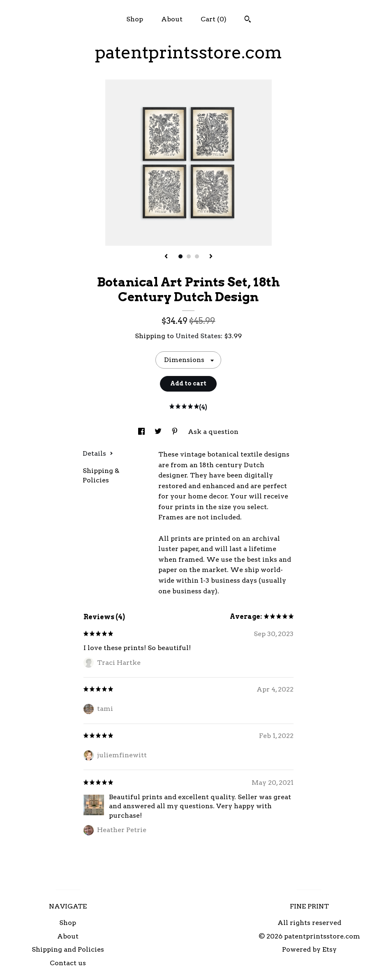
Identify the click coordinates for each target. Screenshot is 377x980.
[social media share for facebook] (142, 432)
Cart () (214, 19)
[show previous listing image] (166, 257)
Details (98, 453)
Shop (135, 19)
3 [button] (197, 256)
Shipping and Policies (68, 949)
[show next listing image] (211, 257)
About (172, 19)
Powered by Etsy (309, 949)
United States (198, 336)
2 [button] (189, 256)
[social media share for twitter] (159, 432)
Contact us (68, 963)
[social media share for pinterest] (176, 432)
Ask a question (213, 432)
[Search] (248, 20)
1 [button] (180, 256)
